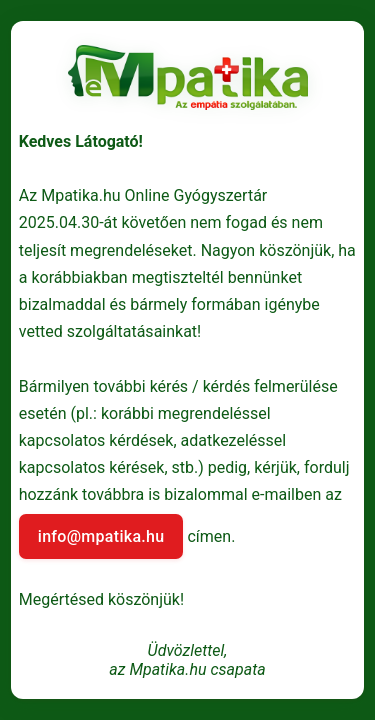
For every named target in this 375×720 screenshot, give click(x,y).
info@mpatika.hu (101, 536)
